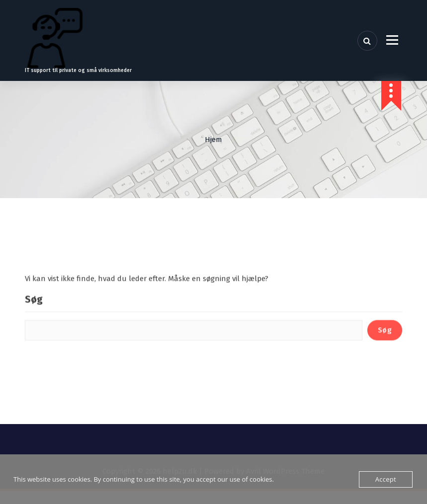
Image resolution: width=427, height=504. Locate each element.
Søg (34, 320)
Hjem (213, 140)
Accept (386, 479)
